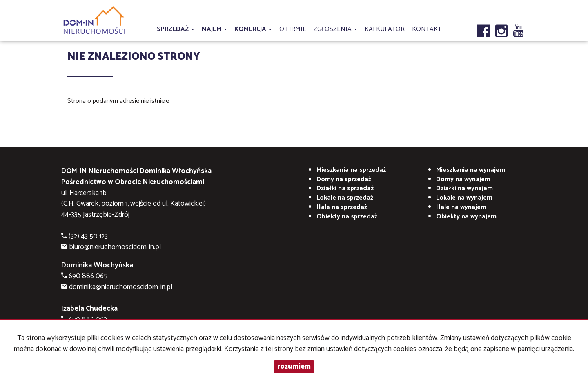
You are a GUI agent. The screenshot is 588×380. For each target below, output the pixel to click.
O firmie (293, 29)
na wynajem (471, 170)
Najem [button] (214, 29)
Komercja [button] (253, 29)
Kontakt (427, 29)
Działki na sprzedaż (345, 188)
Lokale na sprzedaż (345, 198)
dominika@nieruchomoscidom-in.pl (121, 287)
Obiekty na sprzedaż (347, 217)
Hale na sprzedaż (342, 207)
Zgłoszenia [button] (335, 29)
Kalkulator (385, 29)
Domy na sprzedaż (344, 179)
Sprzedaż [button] (176, 29)
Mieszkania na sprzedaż (351, 170)
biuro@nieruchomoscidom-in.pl (115, 247)
